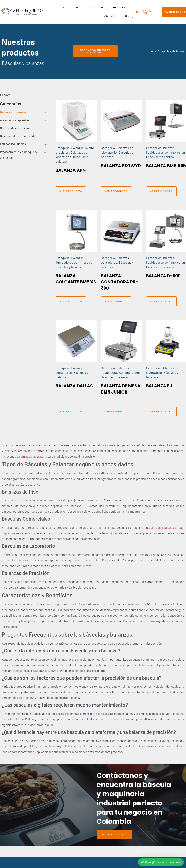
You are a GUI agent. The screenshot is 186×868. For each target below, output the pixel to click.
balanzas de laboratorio (32, 456)
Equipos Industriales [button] (13, 144)
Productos (72, 8)
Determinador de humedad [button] (17, 136)
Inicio (154, 51)
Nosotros (121, 8)
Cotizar (110, 16)
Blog (126, 16)
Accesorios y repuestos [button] (15, 120)
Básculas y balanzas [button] (13, 112)
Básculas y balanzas (160, 157)
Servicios (98, 8)
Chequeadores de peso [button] (14, 128)
